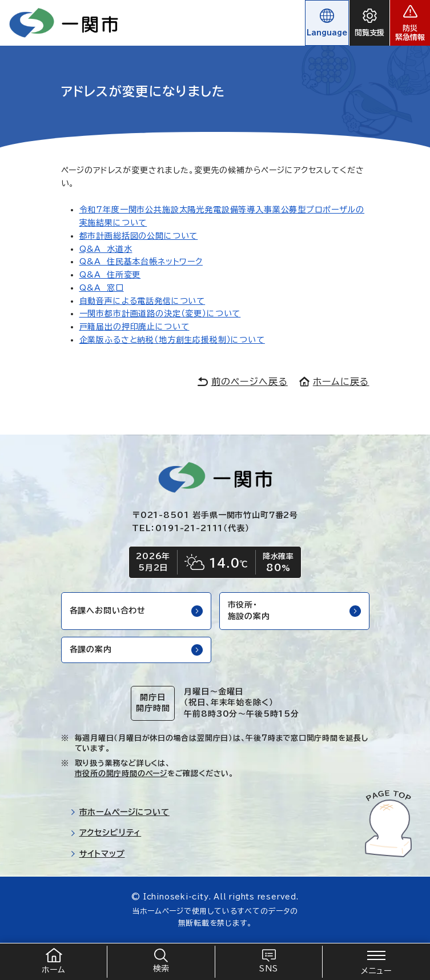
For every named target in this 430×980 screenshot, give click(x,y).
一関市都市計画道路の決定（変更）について (160, 314)
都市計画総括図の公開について (139, 236)
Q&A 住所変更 (110, 275)
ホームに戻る (334, 381)
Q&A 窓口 (102, 288)
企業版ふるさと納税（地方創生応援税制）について (172, 340)
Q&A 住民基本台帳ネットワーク (141, 262)
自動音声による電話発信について (142, 301)
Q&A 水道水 (106, 249)
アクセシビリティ (106, 833)
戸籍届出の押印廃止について (134, 327)
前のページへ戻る (243, 381)
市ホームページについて (120, 812)
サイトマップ (98, 854)
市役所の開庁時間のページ (121, 774)
